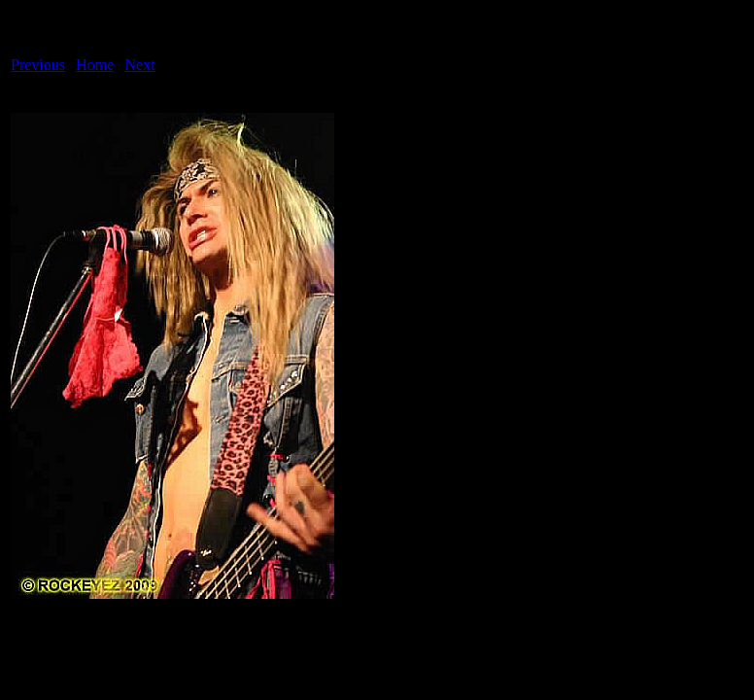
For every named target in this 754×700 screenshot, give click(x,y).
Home (95, 65)
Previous (38, 65)
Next (140, 65)
